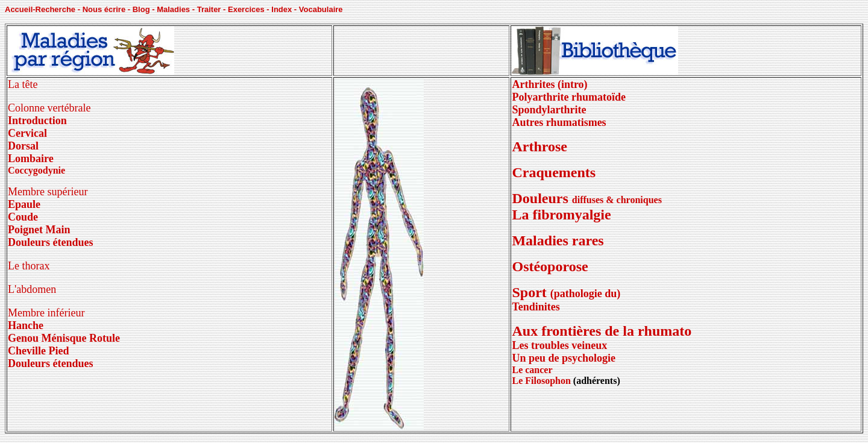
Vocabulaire (321, 9)
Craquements (554, 172)
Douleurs (542, 198)
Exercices (246, 9)
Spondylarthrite (549, 110)
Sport (566, 292)
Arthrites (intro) (549, 84)
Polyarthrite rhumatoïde (568, 97)
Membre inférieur (46, 313)
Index (281, 9)
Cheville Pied (39, 351)
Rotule (104, 338)
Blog (141, 9)
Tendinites (536, 307)
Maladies (173, 9)
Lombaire (31, 159)
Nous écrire (104, 9)
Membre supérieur (48, 192)
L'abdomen (32, 289)
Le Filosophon (541, 381)
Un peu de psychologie (564, 358)
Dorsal (23, 146)
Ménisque (64, 338)
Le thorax (29, 266)
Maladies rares (558, 240)
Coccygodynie (36, 170)
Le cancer (532, 370)
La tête (23, 84)
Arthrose (539, 146)
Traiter (209, 9)
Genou (25, 338)
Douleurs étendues (51, 242)
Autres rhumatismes (559, 122)
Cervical (27, 133)
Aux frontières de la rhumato (602, 337)
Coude (23, 217)
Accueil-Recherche (40, 9)
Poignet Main (39, 230)
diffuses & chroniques (617, 200)
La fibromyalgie (561, 215)
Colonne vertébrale (49, 108)
